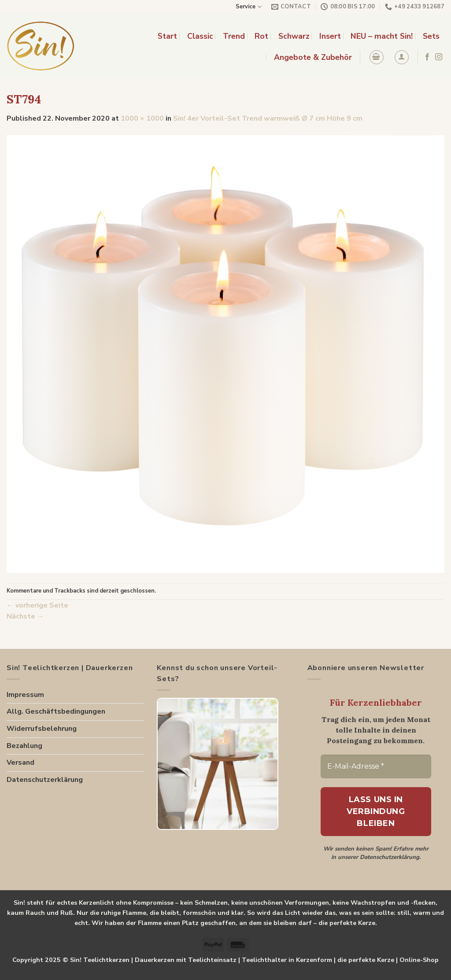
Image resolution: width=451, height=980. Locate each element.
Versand (20, 763)
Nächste (25, 616)
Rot (261, 36)
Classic (200, 36)
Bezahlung (24, 746)
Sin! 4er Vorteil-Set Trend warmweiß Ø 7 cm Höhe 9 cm (268, 118)
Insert (330, 36)
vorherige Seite (37, 605)
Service (248, 7)
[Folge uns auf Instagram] (439, 57)
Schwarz (294, 36)
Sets (431, 36)
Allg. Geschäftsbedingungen (56, 711)
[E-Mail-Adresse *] (376, 766)
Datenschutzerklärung (45, 780)
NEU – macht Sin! (382, 36)
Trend (234, 36)
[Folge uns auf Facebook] (427, 57)
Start (167, 36)
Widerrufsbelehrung (42, 729)
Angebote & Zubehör (313, 57)
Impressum (25, 695)
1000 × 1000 (142, 118)
